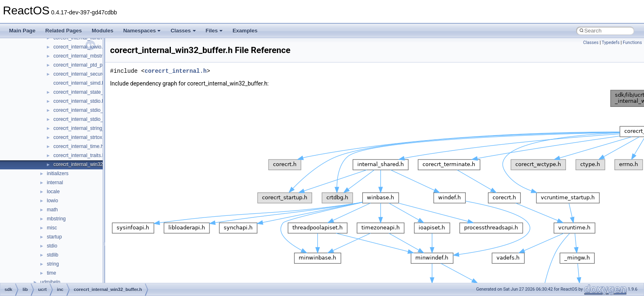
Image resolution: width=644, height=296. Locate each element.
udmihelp (50, 282)
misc (52, 228)
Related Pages (63, 31)
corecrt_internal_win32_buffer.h (88, 164)
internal (55, 183)
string (53, 264)
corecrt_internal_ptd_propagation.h (92, 65)
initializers (58, 173)
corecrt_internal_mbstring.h (83, 56)
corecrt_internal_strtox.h (80, 137)
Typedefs (611, 43)
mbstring (56, 219)
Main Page (22, 31)
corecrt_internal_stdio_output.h (87, 119)
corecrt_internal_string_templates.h (92, 128)
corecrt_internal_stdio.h (79, 101)
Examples (245, 31)
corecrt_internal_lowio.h (79, 47)
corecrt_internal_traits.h (79, 155)
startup (54, 237)
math (52, 210)
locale (53, 192)
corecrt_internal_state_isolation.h (90, 92)
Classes (183, 31)
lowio (52, 201)
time (52, 273)
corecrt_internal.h (176, 71)
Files (214, 31)
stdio (52, 246)
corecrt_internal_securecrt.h (84, 74)
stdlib (53, 255)
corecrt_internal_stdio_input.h (86, 110)
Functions (632, 43)
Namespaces (142, 31)
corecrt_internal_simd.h (79, 83)
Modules (102, 31)
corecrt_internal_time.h (78, 146)
